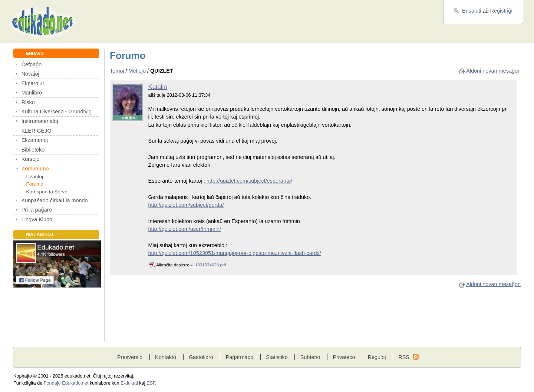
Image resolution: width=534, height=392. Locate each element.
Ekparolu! (33, 83)
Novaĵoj (30, 74)
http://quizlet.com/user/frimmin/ (185, 229)
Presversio (130, 357)
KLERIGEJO (37, 131)
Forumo (35, 184)
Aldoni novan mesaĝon (493, 71)
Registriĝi (501, 11)
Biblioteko (33, 150)
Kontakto (166, 357)
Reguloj (377, 357)
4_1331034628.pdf (208, 265)
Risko (28, 102)
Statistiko (277, 357)
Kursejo (31, 159)
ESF (151, 383)
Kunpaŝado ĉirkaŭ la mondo (55, 200)
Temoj (117, 71)
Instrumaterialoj (40, 121)
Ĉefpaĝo (32, 64)
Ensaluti (472, 11)
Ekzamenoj (35, 140)
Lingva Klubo (37, 219)
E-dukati (129, 383)
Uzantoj (35, 177)
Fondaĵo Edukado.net (66, 383)
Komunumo (35, 169)
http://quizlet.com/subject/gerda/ (186, 205)
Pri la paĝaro (37, 210)
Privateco (344, 357)
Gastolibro (201, 357)
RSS (404, 357)
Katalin (158, 87)
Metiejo (137, 71)
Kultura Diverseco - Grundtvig (57, 112)
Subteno (310, 357)
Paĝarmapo (240, 357)
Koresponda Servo (47, 192)
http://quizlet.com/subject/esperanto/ (249, 181)
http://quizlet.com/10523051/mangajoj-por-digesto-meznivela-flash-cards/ (235, 253)
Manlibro (32, 93)
